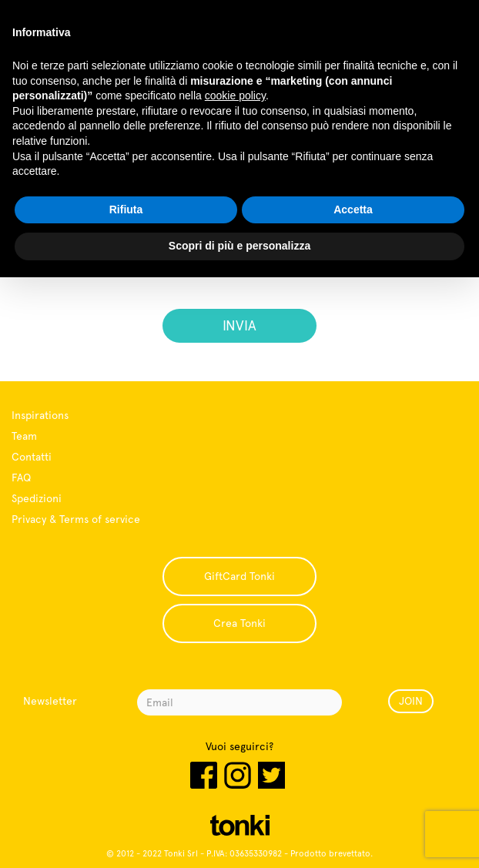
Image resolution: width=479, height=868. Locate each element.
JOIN (411, 701)
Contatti (32, 457)
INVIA (239, 325)
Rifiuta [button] (126, 209)
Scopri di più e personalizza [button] (239, 246)
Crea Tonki (239, 623)
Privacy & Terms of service (76, 519)
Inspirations (40, 415)
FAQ (21, 478)
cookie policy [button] (235, 96)
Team (24, 436)
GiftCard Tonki (239, 576)
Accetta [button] (353, 209)
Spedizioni (37, 498)
